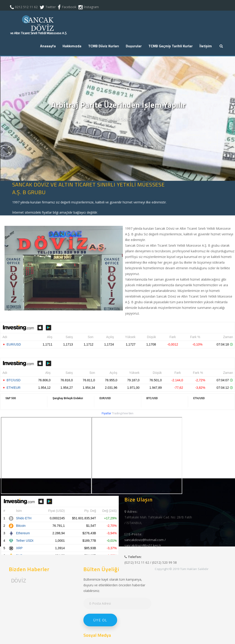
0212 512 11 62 (26, 7)
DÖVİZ (19, 580)
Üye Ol (100, 620)
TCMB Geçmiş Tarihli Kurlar (171, 46)
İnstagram (91, 7)
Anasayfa (48, 46)
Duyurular (134, 46)
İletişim (206, 46)
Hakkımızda (72, 46)
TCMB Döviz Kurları (104, 46)
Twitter (51, 7)
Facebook (69, 7)
